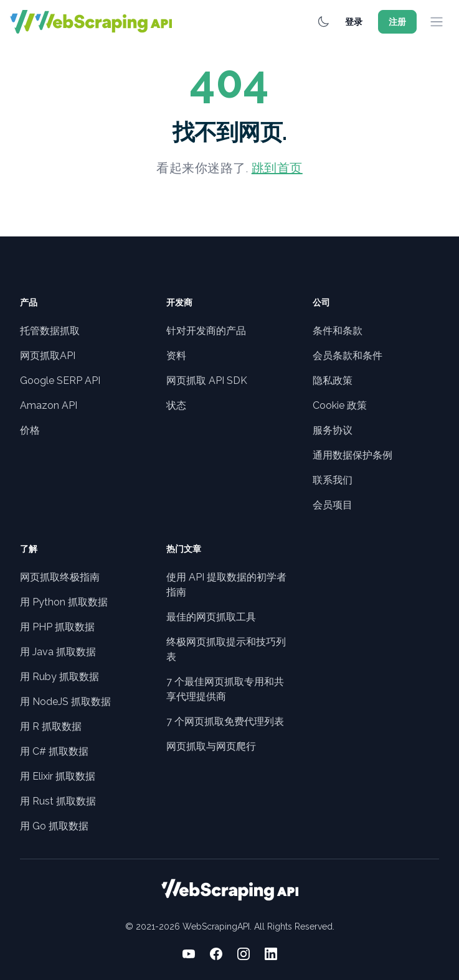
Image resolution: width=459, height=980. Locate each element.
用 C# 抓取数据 (54, 751)
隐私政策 (333, 380)
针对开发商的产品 (206, 331)
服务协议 (333, 430)
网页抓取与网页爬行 (211, 746)
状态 (176, 405)
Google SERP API (60, 380)
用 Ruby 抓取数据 (59, 677)
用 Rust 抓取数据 (58, 801)
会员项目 (333, 505)
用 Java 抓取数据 (58, 652)
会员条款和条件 (348, 356)
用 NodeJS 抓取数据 (65, 702)
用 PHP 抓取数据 (57, 627)
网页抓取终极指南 (60, 577)
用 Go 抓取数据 (54, 826)
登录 (354, 22)
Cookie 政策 (340, 405)
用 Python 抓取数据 (64, 602)
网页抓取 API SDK (207, 380)
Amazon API (49, 405)
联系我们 (333, 480)
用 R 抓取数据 (51, 726)
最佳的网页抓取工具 (211, 617)
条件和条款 (338, 331)
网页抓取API (48, 356)
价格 (30, 430)
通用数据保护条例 (353, 455)
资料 (176, 356)
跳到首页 (277, 168)
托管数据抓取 (50, 331)
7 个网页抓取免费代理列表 (225, 721)
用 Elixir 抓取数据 (58, 776)
